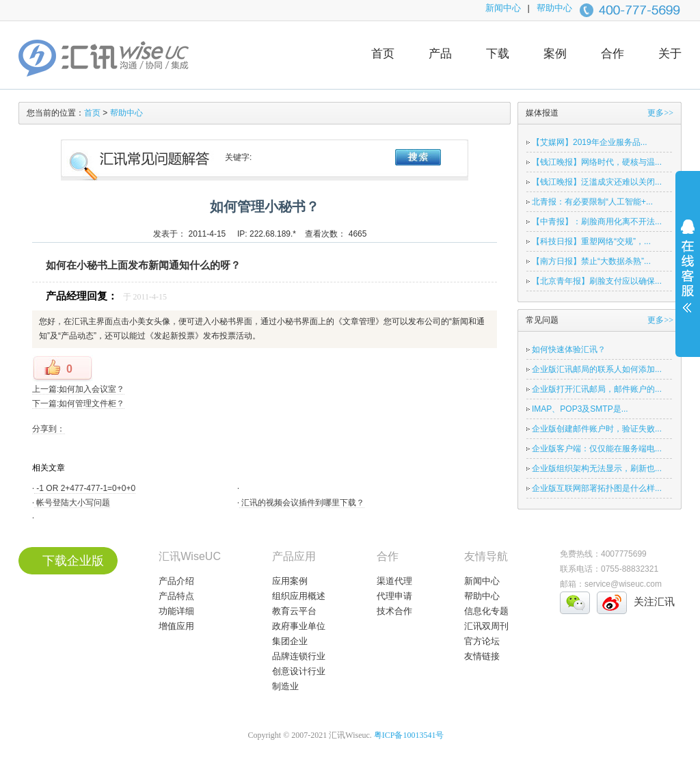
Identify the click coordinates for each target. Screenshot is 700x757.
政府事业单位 (299, 626)
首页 (383, 54)
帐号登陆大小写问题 (72, 503)
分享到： (49, 429)
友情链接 (482, 656)
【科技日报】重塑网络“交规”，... (591, 241)
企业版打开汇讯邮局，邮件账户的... (597, 389)
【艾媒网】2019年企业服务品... (590, 142)
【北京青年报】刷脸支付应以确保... (597, 281)
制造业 (285, 686)
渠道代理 (394, 581)
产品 (440, 54)
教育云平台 (294, 611)
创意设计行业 (299, 671)
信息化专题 (486, 611)
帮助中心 (554, 8)
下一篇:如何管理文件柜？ (78, 403)
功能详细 (176, 611)
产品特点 (176, 596)
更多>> (660, 113)
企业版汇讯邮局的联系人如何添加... (597, 369)
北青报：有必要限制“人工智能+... (592, 202)
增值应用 (176, 626)
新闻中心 (503, 8)
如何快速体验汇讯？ (569, 349)
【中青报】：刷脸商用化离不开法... (597, 222)
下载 (498, 54)
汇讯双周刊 (486, 626)
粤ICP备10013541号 (409, 735)
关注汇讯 (654, 601)
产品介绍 (176, 581)
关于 (670, 54)
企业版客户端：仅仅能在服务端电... (597, 449)
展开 (688, 275)
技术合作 (394, 611)
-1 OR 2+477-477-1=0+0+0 (85, 488)
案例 (555, 54)
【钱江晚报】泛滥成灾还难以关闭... (597, 182)
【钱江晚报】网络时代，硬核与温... (597, 162)
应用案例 (290, 581)
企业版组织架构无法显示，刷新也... (597, 468)
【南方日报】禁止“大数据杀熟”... (591, 261)
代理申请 (394, 596)
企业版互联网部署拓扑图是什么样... (597, 488)
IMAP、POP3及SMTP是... (580, 409)
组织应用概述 (299, 596)
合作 (612, 54)
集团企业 (290, 641)
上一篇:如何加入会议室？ (78, 389)
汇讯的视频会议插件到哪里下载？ (302, 503)
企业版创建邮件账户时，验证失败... (597, 429)
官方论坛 (482, 641)
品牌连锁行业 (299, 656)
